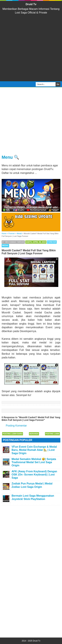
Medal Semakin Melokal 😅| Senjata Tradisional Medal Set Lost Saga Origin (34, 462)
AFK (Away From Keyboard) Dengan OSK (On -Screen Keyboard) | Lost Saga (34, 475)
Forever (52, 242)
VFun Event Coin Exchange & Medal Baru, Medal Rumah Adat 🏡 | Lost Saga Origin (34, 450)
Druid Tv (31, 4)
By (13, 242)
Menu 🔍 (10, 157)
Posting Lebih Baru (13, 434)
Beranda (34, 434)
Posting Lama (52, 434)
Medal (5, 245)
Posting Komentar (16, 426)
